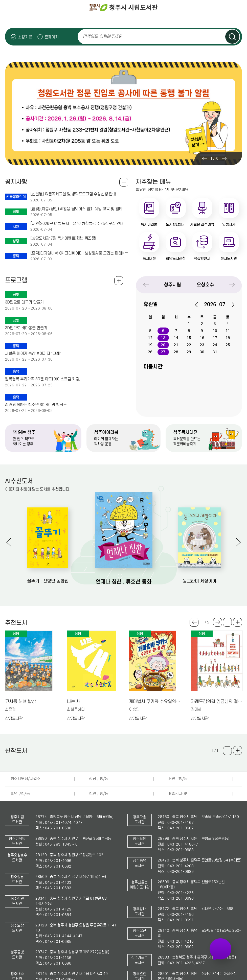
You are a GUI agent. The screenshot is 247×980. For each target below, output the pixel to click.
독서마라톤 (149, 224)
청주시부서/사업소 (25, 779)
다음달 (230, 305)
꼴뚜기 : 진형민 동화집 (48, 581)
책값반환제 (202, 259)
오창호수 (205, 285)
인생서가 (229, 224)
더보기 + (238, 622)
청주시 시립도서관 (124, 8)
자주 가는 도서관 (221, 949)
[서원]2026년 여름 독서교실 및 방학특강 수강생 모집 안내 (77, 224)
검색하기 (232, 37)
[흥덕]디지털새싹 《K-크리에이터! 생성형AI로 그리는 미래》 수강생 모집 (79, 253)
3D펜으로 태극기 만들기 (24, 302)
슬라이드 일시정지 (233, 158)
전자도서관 (229, 259)
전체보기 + (119, 281)
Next (224, 158)
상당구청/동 (99, 779)
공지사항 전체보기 (124, 182)
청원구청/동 (99, 794)
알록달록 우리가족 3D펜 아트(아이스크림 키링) (43, 379)
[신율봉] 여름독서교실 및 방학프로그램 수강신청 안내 (73, 194)
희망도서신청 (176, 259)
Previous (204, 158)
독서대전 (149, 259)
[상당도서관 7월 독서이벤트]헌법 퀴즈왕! (63, 238)
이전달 (199, 305)
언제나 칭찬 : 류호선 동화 (124, 582)
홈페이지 (52, 37)
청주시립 (172, 285)
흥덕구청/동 (20, 794)
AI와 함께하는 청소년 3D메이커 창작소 (36, 405)
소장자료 (25, 37)
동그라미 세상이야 (200, 581)
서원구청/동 (178, 779)
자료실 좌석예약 (202, 224)
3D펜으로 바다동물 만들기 (26, 328)
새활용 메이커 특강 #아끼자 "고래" (33, 354)
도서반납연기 (176, 224)
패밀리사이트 (179, 794)
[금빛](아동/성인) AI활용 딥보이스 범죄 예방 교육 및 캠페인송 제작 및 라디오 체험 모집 (79, 209)
